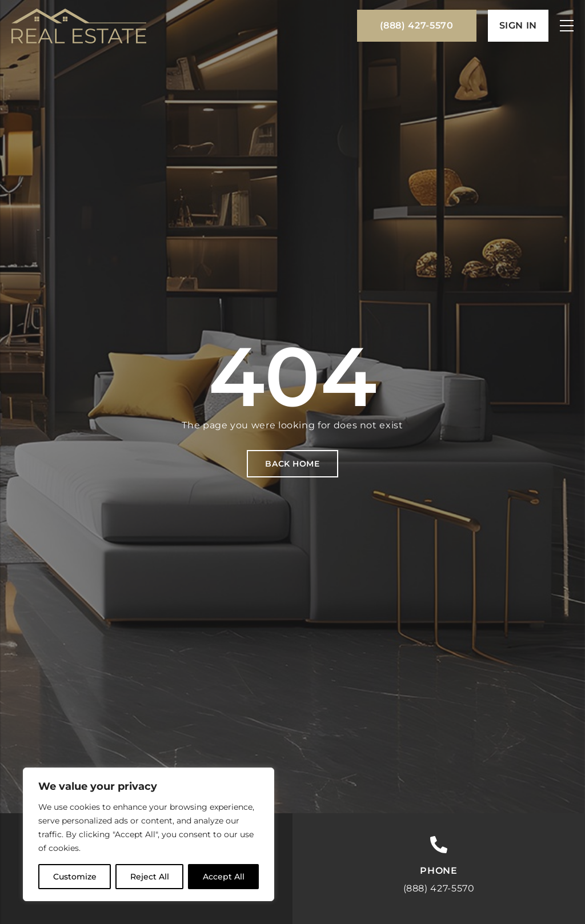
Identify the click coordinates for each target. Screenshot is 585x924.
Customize (75, 877)
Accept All (224, 877)
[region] (149, 834)
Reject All (150, 877)
